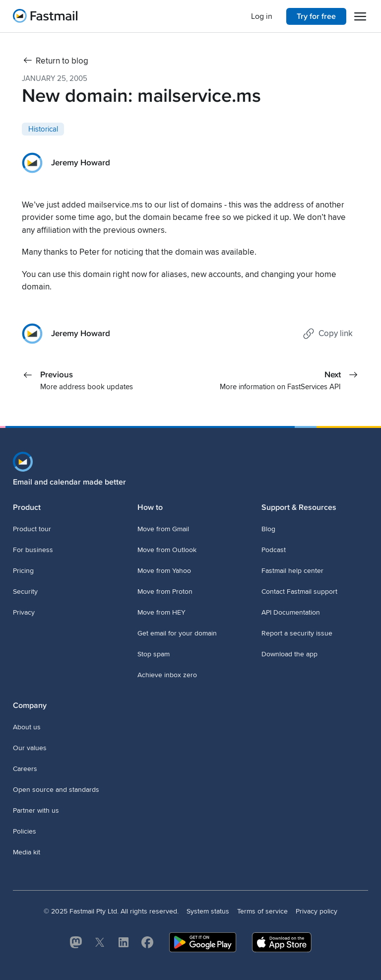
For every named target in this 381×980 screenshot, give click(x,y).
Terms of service (262, 911)
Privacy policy (317, 911)
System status (208, 911)
